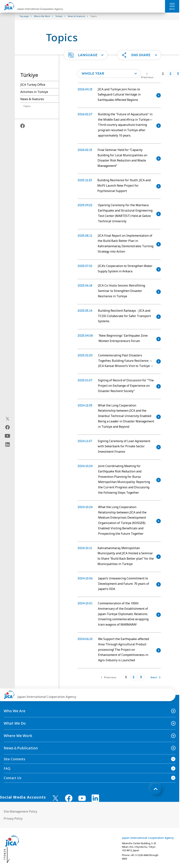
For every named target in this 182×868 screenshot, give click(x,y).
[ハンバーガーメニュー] (172, 5)
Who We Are (15, 711)
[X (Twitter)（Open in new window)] (7, 419)
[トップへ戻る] (156, 789)
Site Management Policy (20, 811)
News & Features (32, 99)
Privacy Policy (13, 818)
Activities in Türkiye (34, 92)
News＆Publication (21, 748)
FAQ (7, 768)
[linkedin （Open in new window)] (95, 798)
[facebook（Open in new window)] (7, 427)
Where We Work (18, 736)
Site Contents (15, 759)
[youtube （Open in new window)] (82, 798)
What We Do (15, 723)
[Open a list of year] (109, 74)
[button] (86, 55)
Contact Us (13, 778)
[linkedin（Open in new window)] (7, 445)
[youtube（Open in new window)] (7, 436)
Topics (27, 106)
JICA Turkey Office (33, 85)
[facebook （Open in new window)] (69, 798)
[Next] (156, 677)
